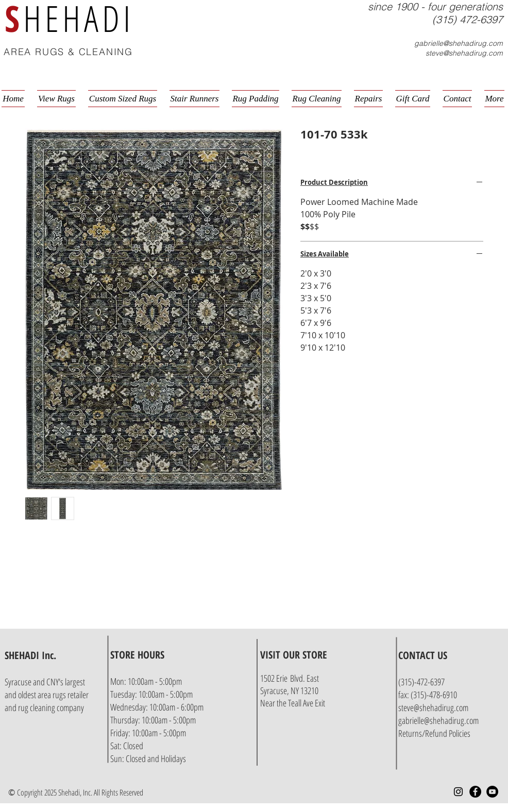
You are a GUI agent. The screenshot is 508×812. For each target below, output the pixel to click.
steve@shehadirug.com (464, 53)
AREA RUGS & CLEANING (68, 52)
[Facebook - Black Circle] (475, 792)
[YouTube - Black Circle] (492, 792)
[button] (505, 53)
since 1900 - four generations (435, 6)
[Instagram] (458, 792)
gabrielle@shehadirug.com (459, 43)
